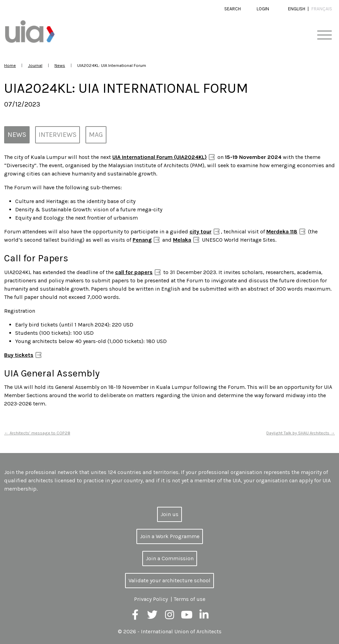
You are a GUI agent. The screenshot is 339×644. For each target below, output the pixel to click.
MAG (96, 135)
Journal (35, 65)
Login (263, 9)
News (60, 65)
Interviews (58, 135)
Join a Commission (170, 558)
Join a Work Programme (170, 536)
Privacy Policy (151, 599)
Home (10, 65)
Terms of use (189, 599)
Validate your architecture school (169, 580)
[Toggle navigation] (324, 35)
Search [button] (233, 9)
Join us (169, 514)
